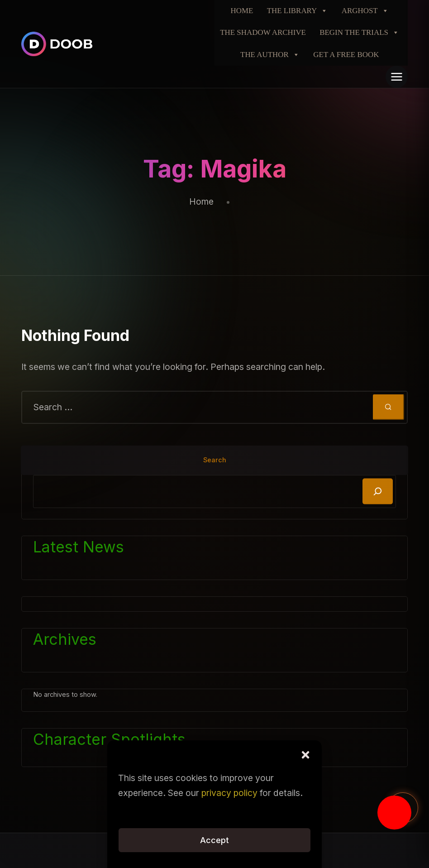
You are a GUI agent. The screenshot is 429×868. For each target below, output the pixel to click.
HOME (242, 11)
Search (215, 460)
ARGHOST (365, 11)
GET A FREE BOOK (346, 55)
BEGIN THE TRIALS (359, 33)
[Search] (378, 492)
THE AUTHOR (270, 55)
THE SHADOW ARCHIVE (263, 32)
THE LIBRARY (298, 11)
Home (201, 201)
